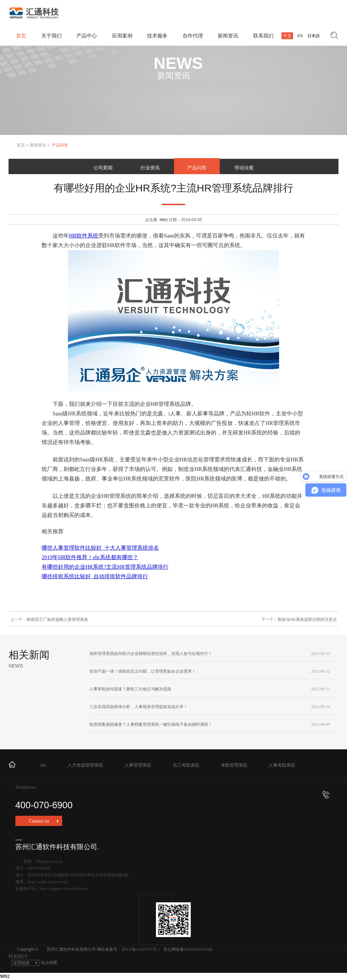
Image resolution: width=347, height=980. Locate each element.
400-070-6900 (172, 801)
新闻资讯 (38, 145)
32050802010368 (198, 949)
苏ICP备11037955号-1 (141, 949)
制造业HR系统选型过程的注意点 (307, 619)
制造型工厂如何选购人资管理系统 (57, 619)
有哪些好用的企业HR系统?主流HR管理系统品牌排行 (105, 567)
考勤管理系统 (234, 765)
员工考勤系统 (186, 765)
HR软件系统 (84, 236)
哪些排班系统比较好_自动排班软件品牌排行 (95, 576)
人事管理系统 (138, 765)
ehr (43, 765)
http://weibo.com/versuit (48, 882)
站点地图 (49, 963)
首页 (21, 145)
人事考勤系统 (282, 765)
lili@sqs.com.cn (49, 861)
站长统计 (18, 956)
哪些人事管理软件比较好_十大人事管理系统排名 (100, 548)
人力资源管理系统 (85, 765)
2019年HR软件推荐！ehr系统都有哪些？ (90, 557)
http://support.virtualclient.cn (64, 889)
